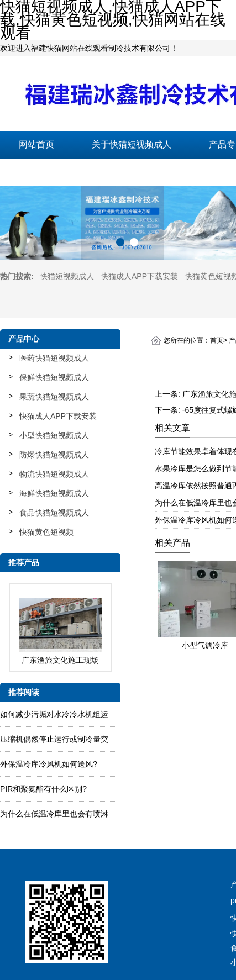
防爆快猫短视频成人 (54, 455)
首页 (217, 340)
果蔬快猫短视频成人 (54, 397)
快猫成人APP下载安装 (139, 276)
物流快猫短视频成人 (54, 474)
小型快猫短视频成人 (54, 435)
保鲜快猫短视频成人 (54, 377)
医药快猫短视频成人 (54, 358)
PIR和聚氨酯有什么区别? (43, 789)
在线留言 (154, 172)
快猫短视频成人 (67, 276)
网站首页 (36, 144)
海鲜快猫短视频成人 (54, 493)
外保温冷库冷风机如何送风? (49, 764)
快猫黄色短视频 (46, 532)
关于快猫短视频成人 (132, 144)
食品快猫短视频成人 (54, 513)
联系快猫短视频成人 (59, 172)
